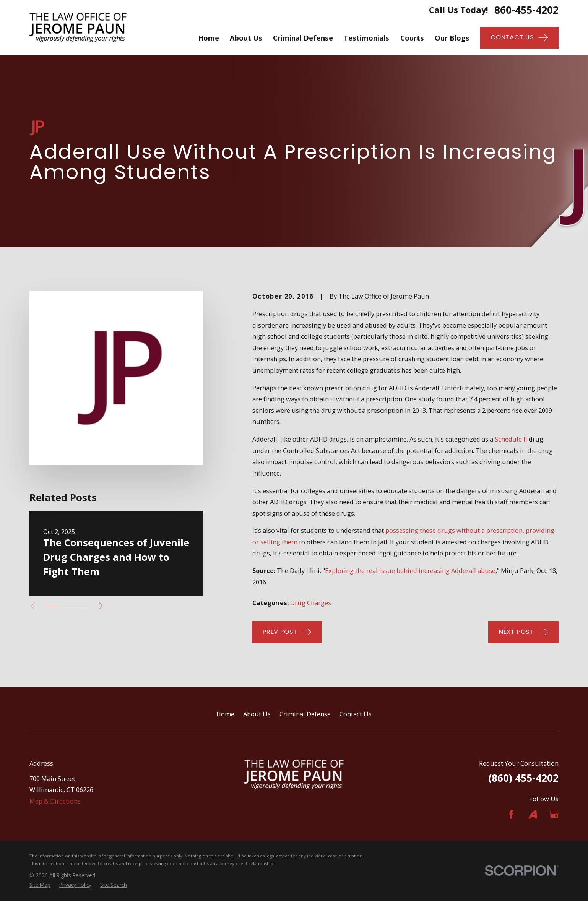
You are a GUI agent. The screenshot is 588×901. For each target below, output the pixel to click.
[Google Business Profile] (554, 814)
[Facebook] (511, 814)
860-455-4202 (526, 10)
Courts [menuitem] (412, 38)
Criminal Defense (305, 714)
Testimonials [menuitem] (366, 38)
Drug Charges (311, 603)
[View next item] (101, 606)
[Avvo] (533, 814)
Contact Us (356, 714)
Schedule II (511, 439)
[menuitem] (40, 885)
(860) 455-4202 (523, 778)
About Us (257, 714)
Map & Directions (55, 801)
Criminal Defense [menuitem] (303, 38)
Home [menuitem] (209, 38)
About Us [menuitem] (246, 38)
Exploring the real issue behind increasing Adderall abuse (410, 571)
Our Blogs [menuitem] (452, 38)
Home (225, 714)
